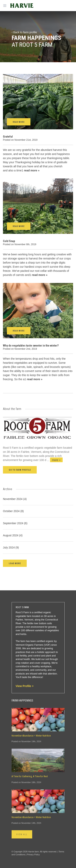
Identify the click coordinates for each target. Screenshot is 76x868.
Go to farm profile (20, 470)
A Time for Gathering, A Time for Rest (30, 776)
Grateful (8, 137)
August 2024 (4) (13, 535)
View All (22, 834)
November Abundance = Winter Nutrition (31, 736)
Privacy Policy (33, 854)
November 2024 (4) (15, 499)
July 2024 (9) (11, 547)
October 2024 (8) (13, 511)
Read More (19, 122)
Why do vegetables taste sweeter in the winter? (31, 346)
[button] (15, 563)
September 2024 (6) (15, 523)
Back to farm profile (24, 32)
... (55, 460)
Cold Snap (9, 241)
